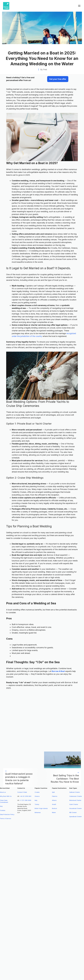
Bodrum (54, 808)
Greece (37, 796)
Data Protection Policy (7, 814)
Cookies (3, 810)
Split (53, 792)
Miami (54, 812)
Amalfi (54, 804)
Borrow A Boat (58, 671)
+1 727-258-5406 (25, 800)
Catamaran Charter (76, 796)
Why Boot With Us (6, 796)
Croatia (37, 792)
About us (3, 792)
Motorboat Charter (75, 800)
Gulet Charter (74, 804)
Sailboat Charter (75, 792)
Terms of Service (6, 818)
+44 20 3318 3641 (26, 796)
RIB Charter (73, 812)
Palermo (55, 796)
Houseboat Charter (76, 808)
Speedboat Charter (76, 816)
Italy (36, 800)
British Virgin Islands (41, 808)
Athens (54, 800)
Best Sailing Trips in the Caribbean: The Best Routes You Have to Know (65, 779)
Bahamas (38, 812)
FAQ (1, 806)
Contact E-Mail (22, 792)
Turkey (37, 804)
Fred (45, 69)
